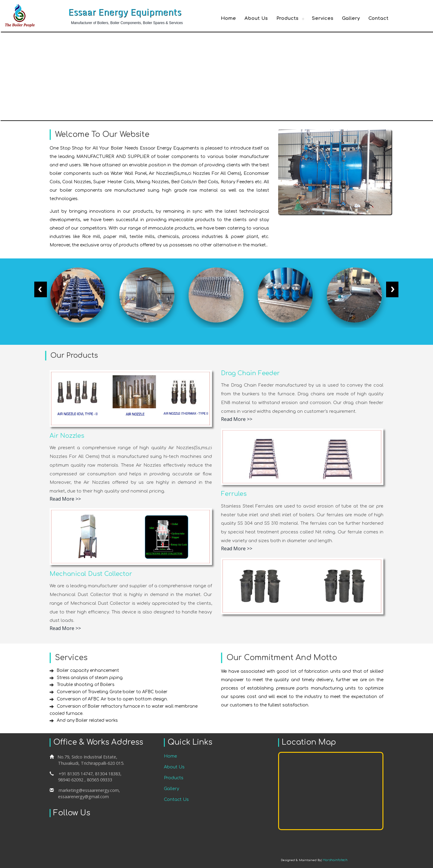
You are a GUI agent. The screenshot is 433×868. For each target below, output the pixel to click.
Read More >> (65, 499)
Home (228, 19)
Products (287, 19)
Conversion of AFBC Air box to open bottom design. (113, 699)
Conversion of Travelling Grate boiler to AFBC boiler (112, 692)
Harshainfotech (335, 860)
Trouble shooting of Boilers (86, 685)
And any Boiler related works (88, 720)
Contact (378, 19)
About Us (256, 19)
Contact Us (177, 799)
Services (323, 19)
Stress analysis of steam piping (91, 678)
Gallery (351, 19)
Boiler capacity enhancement (88, 670)
